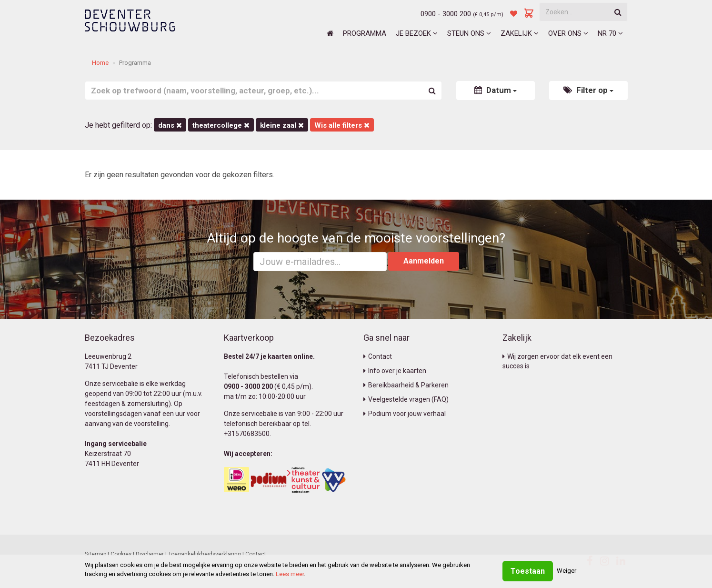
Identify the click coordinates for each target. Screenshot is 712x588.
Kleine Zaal (282, 125)
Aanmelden (424, 261)
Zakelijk (520, 33)
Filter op (588, 90)
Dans (170, 125)
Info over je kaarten (395, 371)
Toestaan (528, 571)
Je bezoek (417, 33)
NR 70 (610, 33)
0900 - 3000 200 (446, 14)
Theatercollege (221, 125)
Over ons (568, 33)
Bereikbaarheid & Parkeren (406, 385)
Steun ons (469, 33)
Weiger (567, 571)
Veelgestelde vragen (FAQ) (406, 399)
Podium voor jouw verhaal (405, 414)
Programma (365, 33)
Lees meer (290, 574)
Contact (378, 356)
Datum (496, 90)
